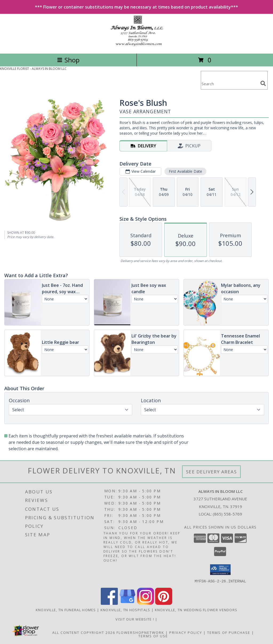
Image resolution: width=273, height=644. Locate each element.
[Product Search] (230, 84)
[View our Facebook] (109, 603)
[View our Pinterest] (164, 603)
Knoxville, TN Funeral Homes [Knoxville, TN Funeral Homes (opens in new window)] (66, 610)
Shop (68, 60)
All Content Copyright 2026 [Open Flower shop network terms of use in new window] (84, 632)
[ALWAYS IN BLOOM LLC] (136, 46)
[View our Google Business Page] (127, 603)
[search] (263, 83)
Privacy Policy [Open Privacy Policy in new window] (186, 632)
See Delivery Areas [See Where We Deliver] (212, 472)
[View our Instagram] (146, 603)
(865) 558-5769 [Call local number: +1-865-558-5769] (227, 514)
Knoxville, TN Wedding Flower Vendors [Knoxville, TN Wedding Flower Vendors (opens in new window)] (196, 610)
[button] (220, 570)
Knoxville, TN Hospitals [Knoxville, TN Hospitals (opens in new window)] (125, 610)
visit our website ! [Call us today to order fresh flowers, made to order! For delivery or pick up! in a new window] (135, 619)
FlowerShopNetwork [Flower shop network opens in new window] (140, 632)
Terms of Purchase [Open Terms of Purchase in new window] (229, 632)
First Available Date (185, 171)
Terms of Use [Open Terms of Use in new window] (153, 636)
